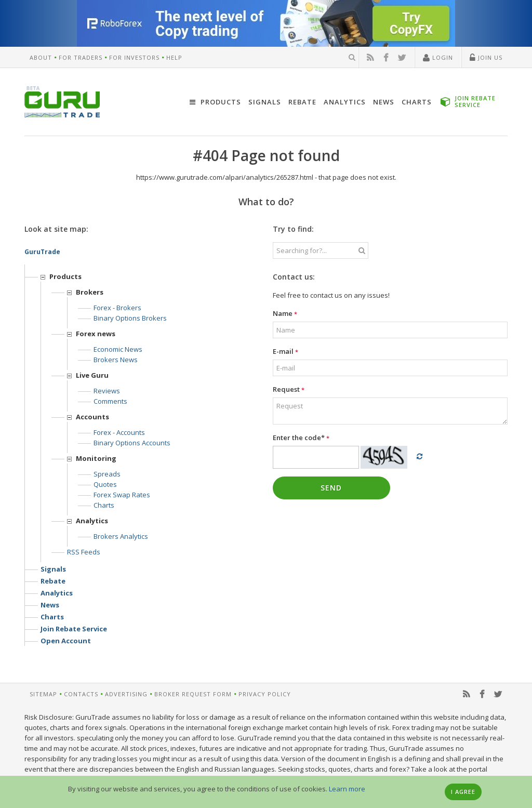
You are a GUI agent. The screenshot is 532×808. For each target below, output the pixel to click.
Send (331, 488)
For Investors (134, 57)
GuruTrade (42, 252)
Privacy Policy (265, 694)
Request (289, 389)
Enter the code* (301, 438)
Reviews (107, 391)
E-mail (285, 351)
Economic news (118, 349)
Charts (417, 102)
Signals (265, 102)
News (384, 102)
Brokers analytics (121, 536)
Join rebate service (74, 629)
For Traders (81, 57)
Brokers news (116, 360)
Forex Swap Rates (122, 495)
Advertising (126, 694)
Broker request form (193, 694)
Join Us (486, 58)
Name (285, 313)
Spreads (107, 474)
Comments (110, 401)
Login (438, 58)
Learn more (347, 789)
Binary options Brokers (130, 318)
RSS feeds (84, 552)
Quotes (105, 484)
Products (215, 102)
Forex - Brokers (117, 308)
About (41, 57)
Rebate (302, 102)
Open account (66, 641)
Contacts (81, 694)
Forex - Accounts (119, 432)
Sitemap (43, 694)
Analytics (345, 102)
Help (174, 57)
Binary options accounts (132, 443)
